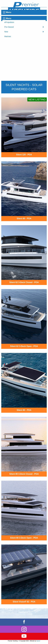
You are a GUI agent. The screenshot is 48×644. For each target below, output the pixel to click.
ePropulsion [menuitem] (9, 22)
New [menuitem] (6, 32)
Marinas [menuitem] (8, 36)
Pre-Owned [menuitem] (9, 27)
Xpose (38, 641)
